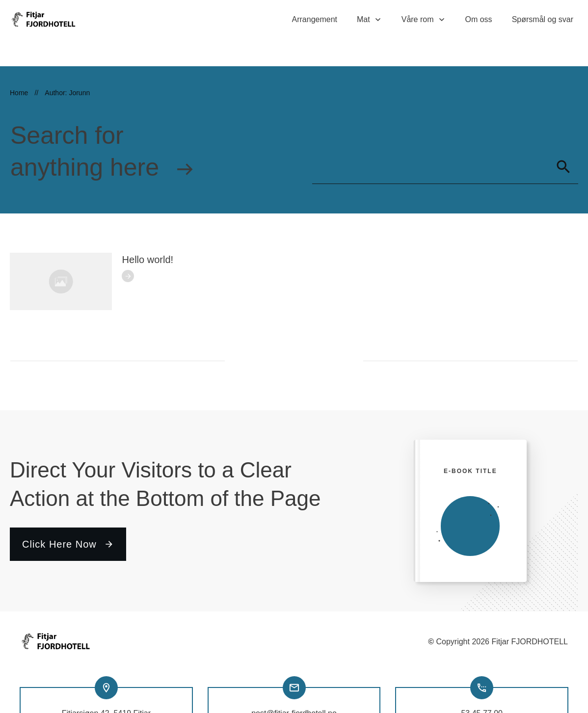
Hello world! (148, 233)
